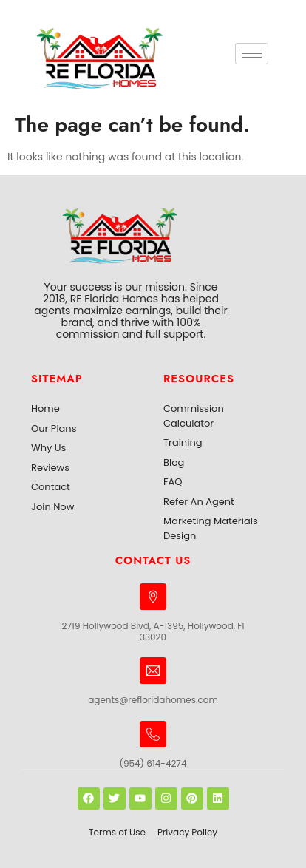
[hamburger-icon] (252, 54)
